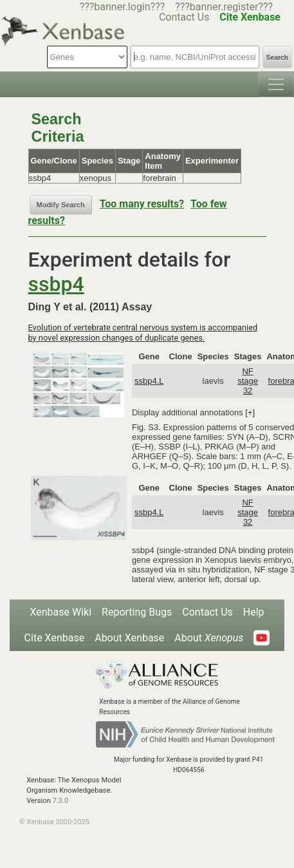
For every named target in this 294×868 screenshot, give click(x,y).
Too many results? (142, 204)
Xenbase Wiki (60, 612)
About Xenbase (129, 638)
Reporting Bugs (137, 612)
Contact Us (207, 612)
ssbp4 (56, 284)
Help (254, 612)
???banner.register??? (224, 7)
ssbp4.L (149, 381)
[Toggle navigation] (276, 84)
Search (277, 58)
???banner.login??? (123, 7)
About (209, 638)
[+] (250, 412)
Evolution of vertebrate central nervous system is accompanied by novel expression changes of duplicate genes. (143, 333)
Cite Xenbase (55, 638)
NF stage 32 (248, 381)
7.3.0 (61, 801)
